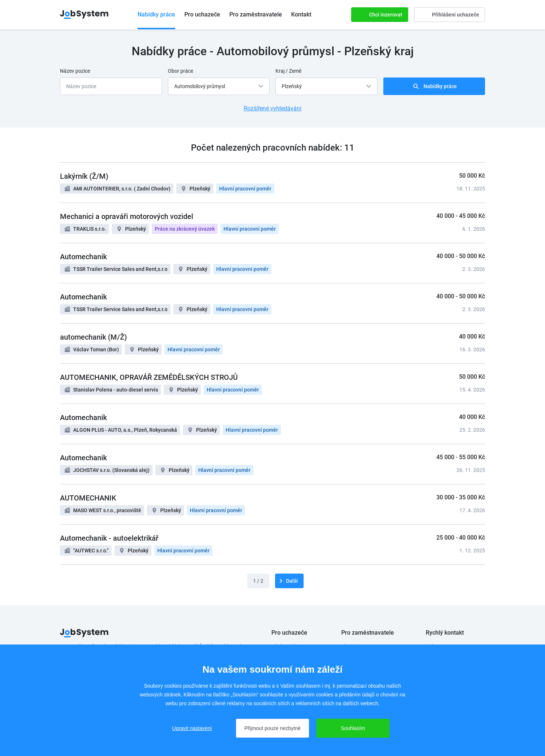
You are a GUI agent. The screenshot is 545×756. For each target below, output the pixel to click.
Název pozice (75, 71)
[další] (289, 581)
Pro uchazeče (202, 14)
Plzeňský (200, 189)
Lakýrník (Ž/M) (84, 176)
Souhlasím (353, 728)
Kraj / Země (288, 71)
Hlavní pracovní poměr (245, 189)
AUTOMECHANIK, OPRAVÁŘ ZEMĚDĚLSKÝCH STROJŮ (149, 377)
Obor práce (181, 71)
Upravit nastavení (192, 728)
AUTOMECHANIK (88, 498)
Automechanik (83, 257)
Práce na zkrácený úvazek (185, 229)
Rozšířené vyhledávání (272, 108)
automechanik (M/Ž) (93, 337)
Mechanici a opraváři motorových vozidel (127, 216)
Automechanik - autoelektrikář (109, 538)
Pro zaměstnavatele (256, 14)
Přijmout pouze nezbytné (272, 728)
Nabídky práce (156, 14)
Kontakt (301, 14)
